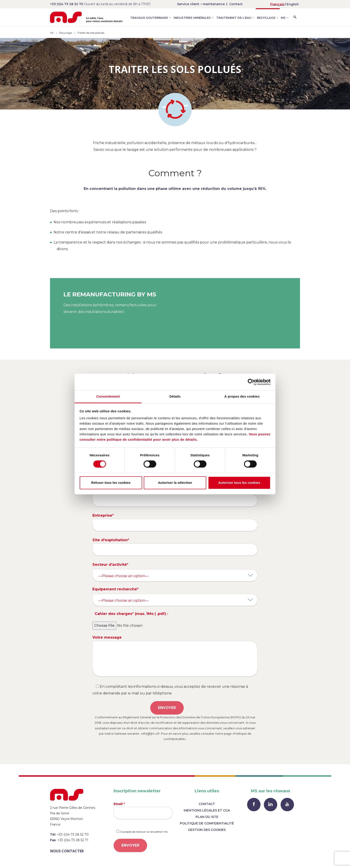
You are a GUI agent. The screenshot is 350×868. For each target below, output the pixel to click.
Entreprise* (175, 522)
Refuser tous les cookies (111, 483)
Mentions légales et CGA (207, 810)
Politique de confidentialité (207, 823)
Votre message (175, 656)
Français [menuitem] (277, 4)
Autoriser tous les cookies (239, 483)
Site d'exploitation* (175, 547)
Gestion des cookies (207, 830)
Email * (143, 810)
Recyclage (266, 18)
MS (283, 18)
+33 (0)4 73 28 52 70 (67, 4)
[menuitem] (277, 4)
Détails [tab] (175, 396)
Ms (52, 33)
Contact (236, 4)
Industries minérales (192, 18)
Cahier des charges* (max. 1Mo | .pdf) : (131, 614)
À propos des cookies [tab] (242, 396)
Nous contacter (67, 851)
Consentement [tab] (108, 396)
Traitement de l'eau (234, 18)
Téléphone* (175, 498)
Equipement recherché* (116, 589)
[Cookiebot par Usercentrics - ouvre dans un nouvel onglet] (251, 382)
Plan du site (207, 817)
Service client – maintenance (201, 4)
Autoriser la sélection (175, 483)
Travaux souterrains (149, 18)
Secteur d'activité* (110, 565)
